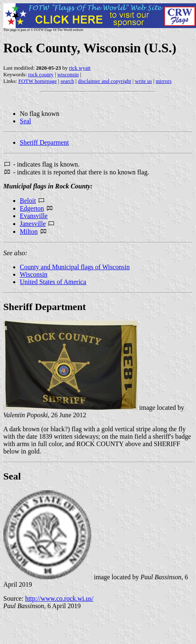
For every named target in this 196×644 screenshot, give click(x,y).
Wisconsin (34, 274)
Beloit (28, 201)
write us (144, 81)
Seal (26, 121)
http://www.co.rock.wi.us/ (59, 598)
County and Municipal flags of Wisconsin (75, 267)
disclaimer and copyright (104, 81)
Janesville (33, 224)
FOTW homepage (37, 81)
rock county (41, 74)
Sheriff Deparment (44, 142)
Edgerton (32, 208)
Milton (29, 232)
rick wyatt (80, 68)
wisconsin (68, 74)
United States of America (53, 282)
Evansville (34, 216)
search (67, 81)
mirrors (163, 81)
